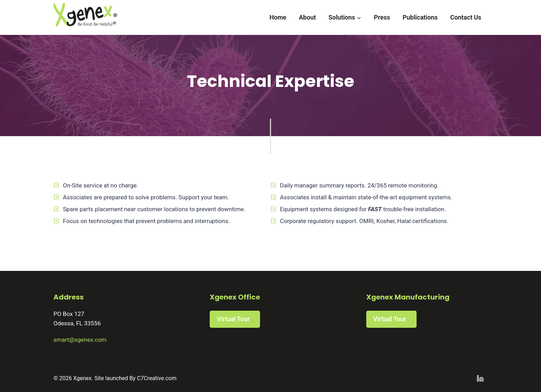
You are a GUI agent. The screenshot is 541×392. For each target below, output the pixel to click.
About (307, 17)
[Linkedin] (480, 379)
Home (278, 17)
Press (382, 17)
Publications (420, 17)
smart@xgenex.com (80, 340)
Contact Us (466, 17)
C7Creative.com (157, 378)
